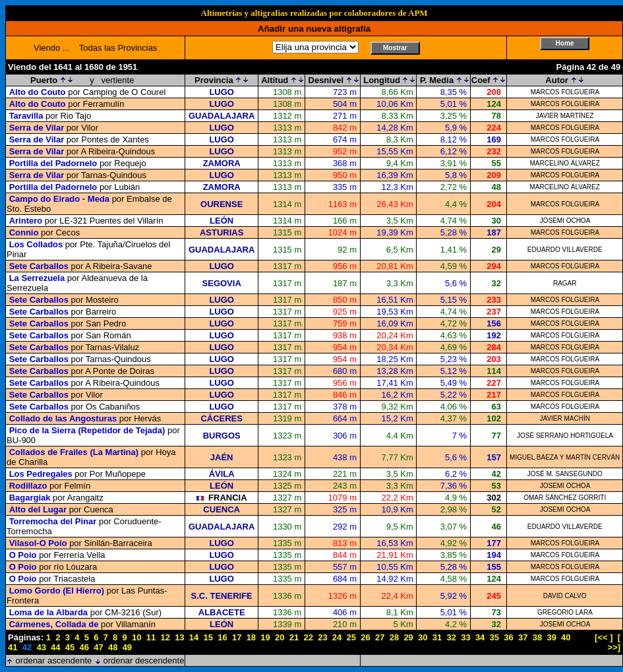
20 (280, 637)
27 (380, 637)
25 (351, 637)
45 (70, 647)
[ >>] (614, 642)
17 (237, 637)
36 (508, 637)
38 (537, 637)
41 (13, 647)
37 (523, 637)
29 (408, 637)
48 (113, 647)
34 (480, 637)
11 (151, 637)
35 (494, 637)
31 (437, 637)
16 (222, 637)
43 (41, 647)
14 (194, 637)
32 (451, 637)
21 (294, 637)
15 (208, 637)
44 (55, 647)
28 (394, 637)
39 (551, 637)
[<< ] (604, 637)
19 (265, 637)
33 (465, 637)
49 (127, 647)
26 (365, 637)
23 (322, 637)
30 (423, 637)
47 (98, 647)
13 (179, 637)
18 (251, 637)
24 (337, 637)
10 (136, 637)
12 (165, 637)
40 (566, 637)
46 (84, 647)
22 (308, 637)
